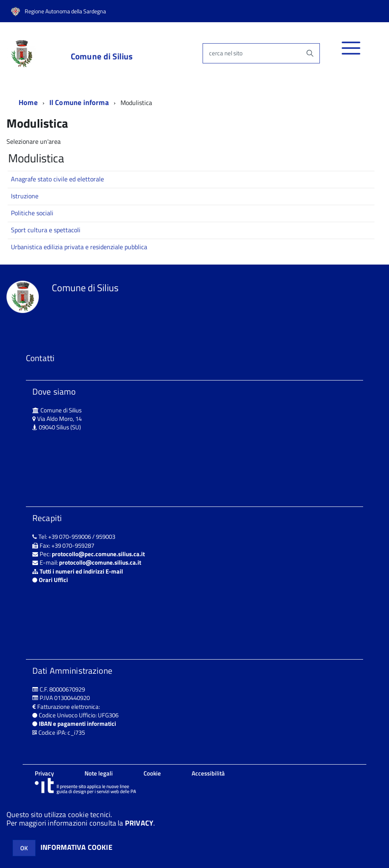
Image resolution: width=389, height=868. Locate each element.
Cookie (152, 773)
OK (24, 848)
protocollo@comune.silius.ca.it (100, 562)
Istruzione (25, 196)
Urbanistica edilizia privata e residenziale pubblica (79, 247)
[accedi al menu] (351, 52)
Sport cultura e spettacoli (46, 230)
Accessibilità (208, 773)
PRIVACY (139, 823)
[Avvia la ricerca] (310, 53)
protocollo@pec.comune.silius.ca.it (98, 554)
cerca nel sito (226, 53)
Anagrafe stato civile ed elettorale (57, 179)
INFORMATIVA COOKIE (76, 847)
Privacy (44, 773)
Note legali (99, 773)
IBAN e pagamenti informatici (77, 724)
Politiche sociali (32, 213)
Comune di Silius (102, 56)
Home (28, 102)
